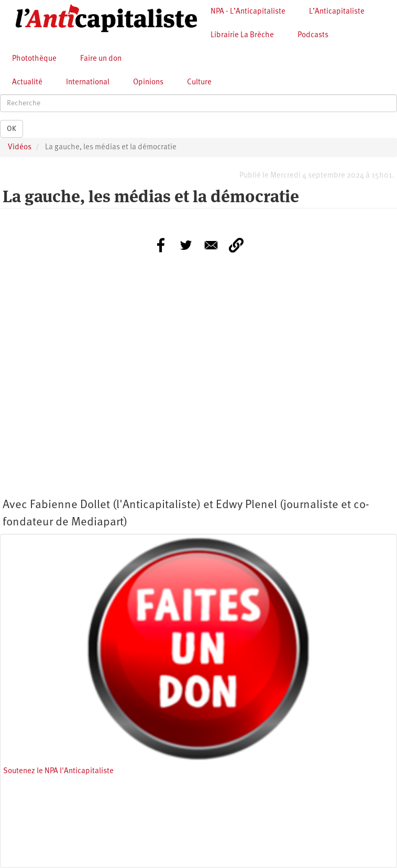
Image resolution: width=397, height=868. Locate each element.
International (88, 83)
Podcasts (313, 35)
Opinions (148, 83)
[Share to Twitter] (186, 245)
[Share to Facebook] (161, 245)
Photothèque (34, 59)
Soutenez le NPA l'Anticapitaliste (58, 771)
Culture (199, 83)
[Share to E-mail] (211, 245)
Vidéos (20, 147)
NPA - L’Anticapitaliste (248, 12)
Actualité (27, 83)
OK (12, 129)
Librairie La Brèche (242, 35)
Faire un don (101, 59)
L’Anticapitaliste (337, 12)
